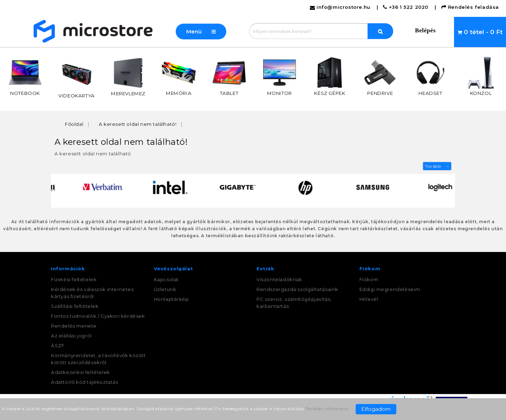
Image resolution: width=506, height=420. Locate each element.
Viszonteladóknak (279, 279)
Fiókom (369, 279)
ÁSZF (58, 345)
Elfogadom (376, 409)
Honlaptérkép (171, 299)
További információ (327, 409)
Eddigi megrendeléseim (390, 289)
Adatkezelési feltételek (80, 372)
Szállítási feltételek (75, 306)
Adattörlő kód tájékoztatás (85, 382)
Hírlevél (369, 299)
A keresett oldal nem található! (138, 124)
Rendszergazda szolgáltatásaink (297, 289)
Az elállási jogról (71, 336)
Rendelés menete (74, 326)
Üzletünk (165, 289)
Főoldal (74, 124)
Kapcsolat (166, 279)
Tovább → (437, 166)
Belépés (425, 30)
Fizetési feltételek (74, 279)
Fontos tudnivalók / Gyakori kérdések (98, 316)
